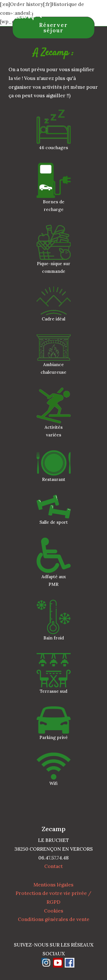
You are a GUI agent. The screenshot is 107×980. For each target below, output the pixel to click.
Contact (53, 866)
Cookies (54, 911)
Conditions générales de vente (54, 919)
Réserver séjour (53, 28)
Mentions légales (53, 885)
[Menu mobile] (94, 13)
